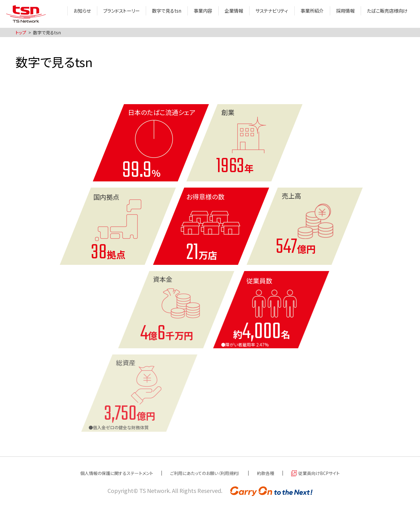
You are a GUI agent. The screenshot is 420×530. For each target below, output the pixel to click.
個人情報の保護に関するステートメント (108, 473)
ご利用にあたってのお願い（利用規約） (206, 473)
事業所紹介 (307, 14)
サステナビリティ (265, 14)
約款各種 (273, 473)
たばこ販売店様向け (386, 14)
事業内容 (193, 14)
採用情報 (342, 14)
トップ (21, 32)
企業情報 (225, 14)
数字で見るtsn (156, 14)
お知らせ (67, 14)
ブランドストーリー (108, 14)
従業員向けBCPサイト (330, 473)
